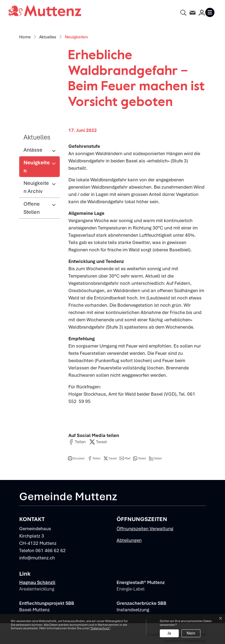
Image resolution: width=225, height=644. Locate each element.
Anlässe (33, 150)
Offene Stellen (32, 208)
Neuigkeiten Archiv (36, 187)
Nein (191, 633)
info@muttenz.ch (37, 558)
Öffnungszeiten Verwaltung (145, 529)
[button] (77, 442)
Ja (169, 633)
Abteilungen (129, 540)
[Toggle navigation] (211, 12)
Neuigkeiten (41, 168)
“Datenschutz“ (100, 628)
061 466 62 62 (51, 550)
